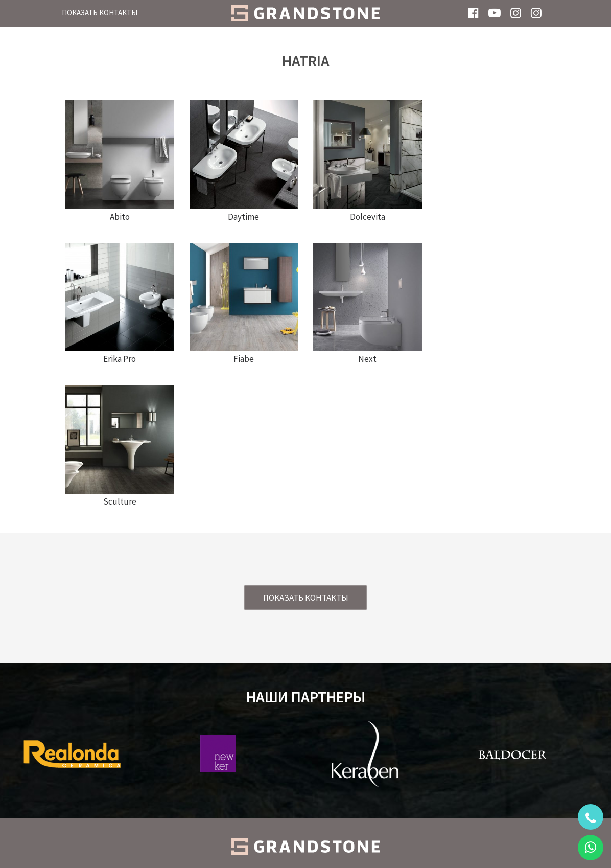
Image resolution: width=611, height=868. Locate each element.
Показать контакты (100, 13)
